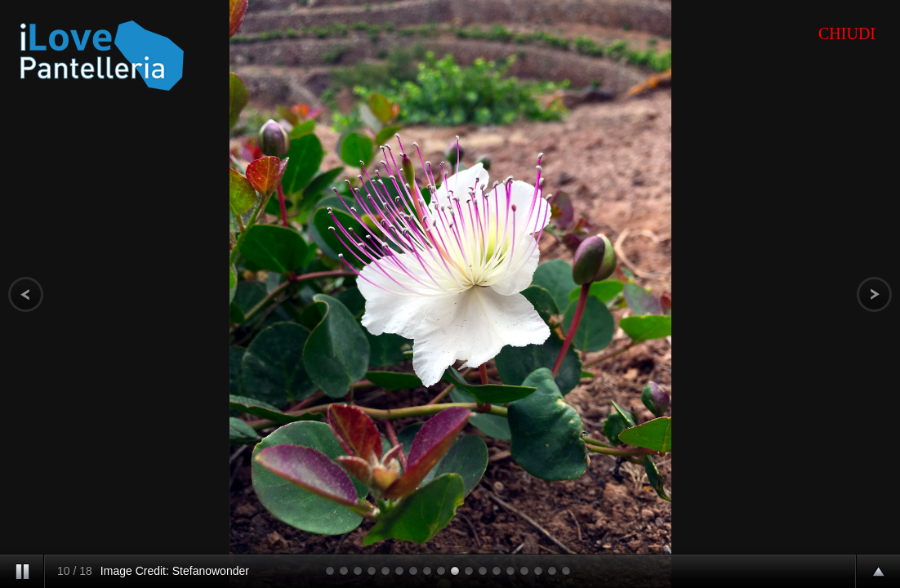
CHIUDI (847, 33)
